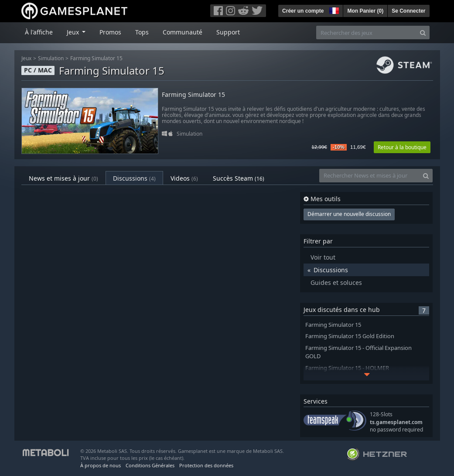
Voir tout (323, 257)
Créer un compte (303, 11)
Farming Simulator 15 (96, 58)
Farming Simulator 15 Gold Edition (350, 336)
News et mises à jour (63, 178)
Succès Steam (239, 178)
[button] (333, 10)
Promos (110, 32)
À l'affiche (39, 32)
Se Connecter (408, 11)
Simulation (51, 58)
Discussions (134, 178)
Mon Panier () (365, 11)
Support (228, 32)
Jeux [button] (74, 32)
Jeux (26, 58)
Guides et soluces (336, 283)
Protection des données (206, 465)
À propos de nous (101, 465)
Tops (142, 32)
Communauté (183, 32)
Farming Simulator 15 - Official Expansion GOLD (358, 352)
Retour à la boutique (402, 147)
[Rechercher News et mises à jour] (369, 176)
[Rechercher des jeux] (366, 33)
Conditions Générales (150, 465)
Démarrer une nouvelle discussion (349, 214)
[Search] (423, 33)
